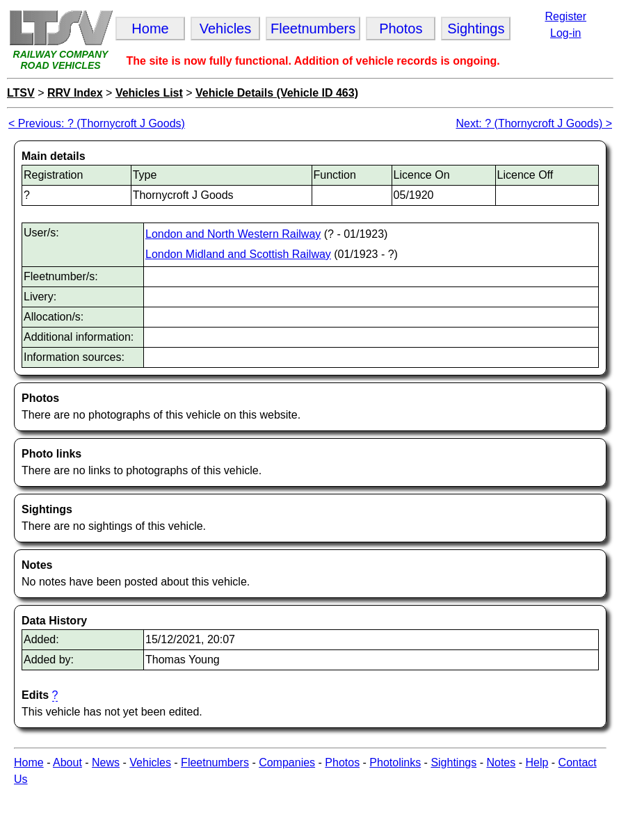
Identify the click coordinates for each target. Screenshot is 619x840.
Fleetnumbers (215, 762)
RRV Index (75, 93)
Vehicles (150, 762)
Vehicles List (149, 93)
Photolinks (395, 762)
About (67, 762)
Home (29, 762)
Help (537, 762)
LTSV (21, 93)
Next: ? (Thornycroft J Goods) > (534, 123)
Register (565, 16)
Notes (501, 762)
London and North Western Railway (233, 234)
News (106, 762)
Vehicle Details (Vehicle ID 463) (277, 93)
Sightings (453, 762)
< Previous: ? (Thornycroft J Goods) (97, 123)
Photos (342, 762)
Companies (287, 762)
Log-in (565, 33)
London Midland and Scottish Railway (238, 254)
